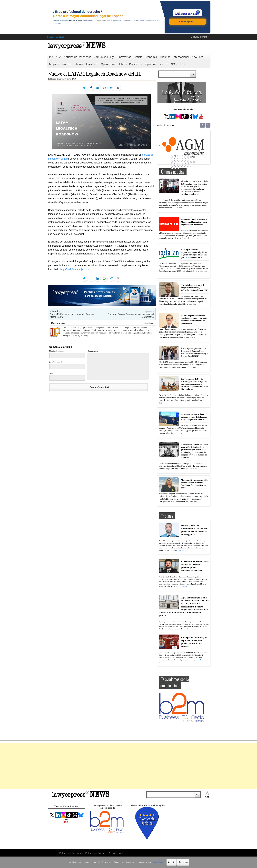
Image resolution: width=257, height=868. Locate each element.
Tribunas (165, 57)
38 (188, 166)
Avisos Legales (117, 853)
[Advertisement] (128, 766)
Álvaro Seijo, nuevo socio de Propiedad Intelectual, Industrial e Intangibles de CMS (195, 288)
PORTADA (55, 57)
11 (178, 158)
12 (182, 158)
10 (175, 158)
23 (191, 161)
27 (178, 163)
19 (178, 161)
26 (175, 163)
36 (182, 166)
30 (188, 163)
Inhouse (79, 64)
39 (191, 166)
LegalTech (92, 64)
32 (194, 163)
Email (56, 362)
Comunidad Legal (104, 57)
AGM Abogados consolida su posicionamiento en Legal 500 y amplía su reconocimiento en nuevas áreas (194, 319)
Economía (151, 57)
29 (185, 163)
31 (191, 163)
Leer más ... (179, 208)
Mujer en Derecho (60, 64)
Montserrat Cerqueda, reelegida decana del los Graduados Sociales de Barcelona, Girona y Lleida (195, 484)
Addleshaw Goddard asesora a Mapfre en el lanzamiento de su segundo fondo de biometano (194, 222)
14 (188, 158)
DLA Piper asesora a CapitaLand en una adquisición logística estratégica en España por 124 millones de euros (194, 254)
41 (172, 168)
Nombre (57, 351)
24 (194, 161)
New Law (197, 57)
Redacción (58, 323)
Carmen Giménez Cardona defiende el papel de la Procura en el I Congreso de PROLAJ (194, 417)
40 (194, 166)
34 (175, 166)
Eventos (163, 64)
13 (185, 158)
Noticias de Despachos (77, 57)
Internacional (181, 57)
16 (194, 158)
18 (175, 161)
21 (185, 161)
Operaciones (109, 64)
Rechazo (183, 862)
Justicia (138, 57)
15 (191, 158)
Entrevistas (124, 57)
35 (178, 166)
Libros (123, 64)
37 (185, 166)
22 (188, 161)
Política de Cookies (96, 853)
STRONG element (199, 37)
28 (182, 163)
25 (172, 163)
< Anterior (55, 311)
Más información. (159, 862)
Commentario (93, 351)
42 (175, 168)
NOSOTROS (178, 64)
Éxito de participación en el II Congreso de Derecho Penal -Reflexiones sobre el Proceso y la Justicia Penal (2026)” (195, 352)
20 (182, 161)
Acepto (172, 862)
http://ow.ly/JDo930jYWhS (75, 269)
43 (178, 168)
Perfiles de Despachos (143, 64)
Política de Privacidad (71, 853)
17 (172, 161)
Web (51, 373)
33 (172, 166)
